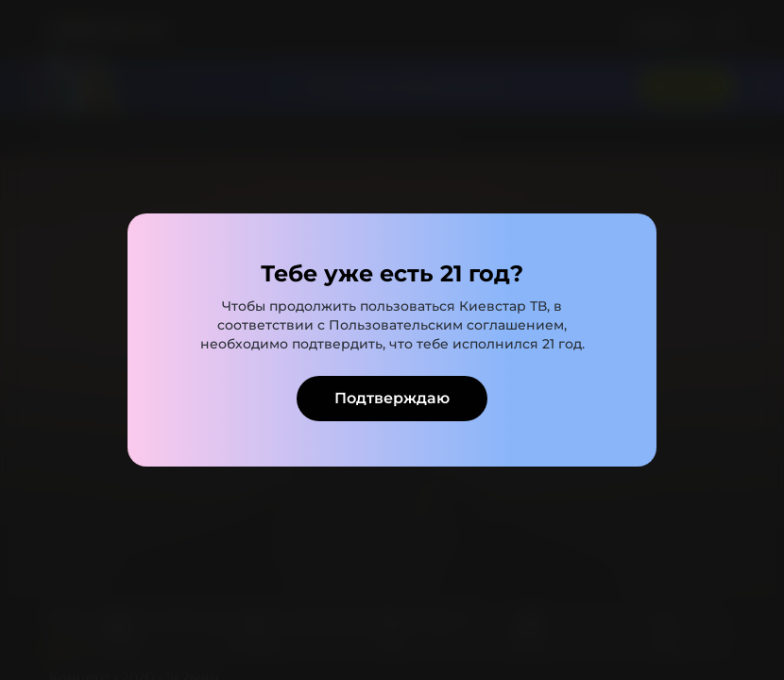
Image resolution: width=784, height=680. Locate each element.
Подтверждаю (392, 398)
